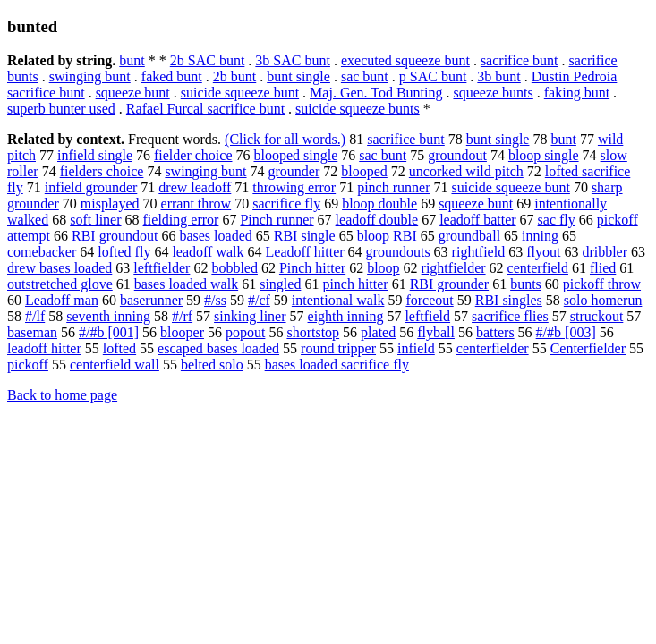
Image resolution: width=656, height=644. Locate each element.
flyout (543, 252)
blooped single (295, 155)
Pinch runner (277, 220)
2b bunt (234, 76)
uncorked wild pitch (466, 171)
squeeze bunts (493, 93)
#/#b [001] (109, 332)
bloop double (379, 203)
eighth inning (346, 316)
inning (540, 236)
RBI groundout (115, 236)
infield (416, 348)
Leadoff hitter (305, 252)
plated (378, 332)
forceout (429, 300)
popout (245, 332)
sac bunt (365, 76)
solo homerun (603, 300)
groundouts (398, 252)
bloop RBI (387, 236)
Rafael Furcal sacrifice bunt (205, 109)
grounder (294, 171)
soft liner (95, 220)
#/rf (182, 316)
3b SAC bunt (293, 60)
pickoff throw (602, 284)
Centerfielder (588, 348)
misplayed (110, 203)
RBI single (305, 236)
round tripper (338, 348)
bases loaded (215, 236)
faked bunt (172, 76)
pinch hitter (355, 284)
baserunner (151, 300)
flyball (436, 332)
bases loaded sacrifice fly (337, 364)
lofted (119, 348)
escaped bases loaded (218, 348)
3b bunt (498, 76)
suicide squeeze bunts (358, 109)
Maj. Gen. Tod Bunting (376, 93)
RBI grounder (449, 284)
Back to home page (62, 395)
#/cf (259, 300)
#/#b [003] (566, 332)
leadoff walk (208, 252)
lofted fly (124, 252)
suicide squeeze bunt (240, 93)
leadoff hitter (44, 348)
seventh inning (108, 316)
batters (495, 332)
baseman (32, 332)
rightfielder (454, 268)
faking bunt (577, 93)
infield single (95, 155)
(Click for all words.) (285, 139)
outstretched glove (60, 284)
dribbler (605, 252)
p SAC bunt (433, 76)
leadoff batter (477, 220)
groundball (469, 236)
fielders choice (102, 171)
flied (603, 268)
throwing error (294, 187)
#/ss (215, 300)
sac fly (557, 220)
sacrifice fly (286, 203)
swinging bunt (90, 76)
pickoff (28, 364)
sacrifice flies (510, 316)
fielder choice (193, 155)
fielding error (181, 220)
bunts (526, 284)
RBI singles (509, 300)
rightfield (479, 252)
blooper (182, 332)
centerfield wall (115, 364)
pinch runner (393, 187)
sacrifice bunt (520, 60)
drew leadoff (195, 187)
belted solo (212, 364)
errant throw (196, 203)
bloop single (544, 155)
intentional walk (338, 300)
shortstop (313, 332)
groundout (457, 155)
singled (280, 284)
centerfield (538, 268)
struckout (597, 316)
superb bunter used (61, 109)
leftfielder (162, 268)
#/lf (35, 316)
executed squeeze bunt (405, 60)
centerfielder (493, 348)
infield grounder (91, 187)
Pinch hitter (312, 268)
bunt (132, 60)
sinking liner (250, 316)
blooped (364, 171)
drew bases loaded (60, 268)
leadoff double (377, 220)
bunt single (298, 76)
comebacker (42, 252)
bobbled (234, 268)
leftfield (427, 316)
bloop (383, 268)
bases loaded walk (186, 284)
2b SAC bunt (208, 60)
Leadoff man (62, 300)
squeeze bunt (133, 93)
